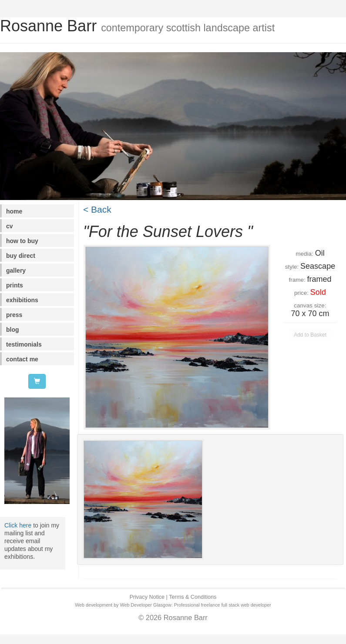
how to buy (22, 241)
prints (15, 285)
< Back (97, 209)
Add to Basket (310, 335)
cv (10, 226)
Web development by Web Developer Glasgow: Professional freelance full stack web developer (173, 605)
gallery (16, 270)
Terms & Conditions (193, 597)
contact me (22, 359)
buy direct (21, 256)
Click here (18, 525)
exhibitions (22, 300)
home (14, 211)
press (14, 315)
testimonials (24, 344)
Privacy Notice (147, 597)
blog (13, 330)
